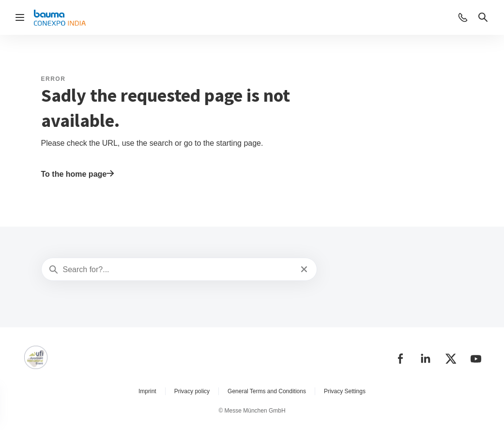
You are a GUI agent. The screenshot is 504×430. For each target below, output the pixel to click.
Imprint (147, 391)
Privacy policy (192, 391)
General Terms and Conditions (267, 391)
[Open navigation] (20, 17)
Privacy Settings (345, 391)
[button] (463, 17)
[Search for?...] (178, 270)
